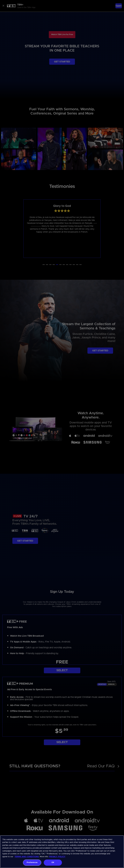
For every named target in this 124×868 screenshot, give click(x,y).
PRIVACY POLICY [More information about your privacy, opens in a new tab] (57, 857)
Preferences (32, 863)
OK (53, 863)
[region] (62, 852)
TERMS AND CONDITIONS (27, 857)
